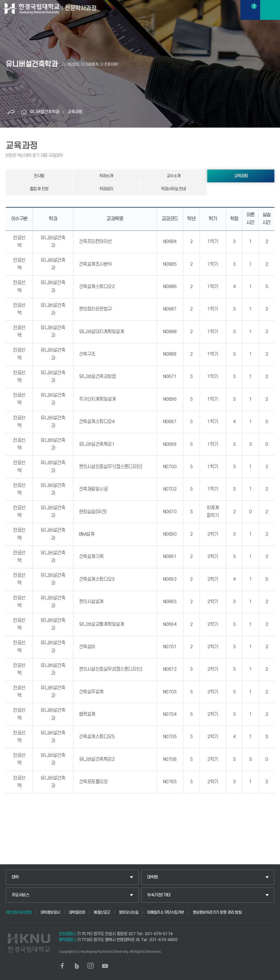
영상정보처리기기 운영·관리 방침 (217, 912)
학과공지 (106, 189)
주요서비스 (21, 895)
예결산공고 (102, 912)
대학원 (153, 877)
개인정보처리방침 (19, 912)
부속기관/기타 (159, 895)
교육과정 (75, 112)
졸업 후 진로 (39, 189)
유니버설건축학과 (44, 112)
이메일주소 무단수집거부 (166, 912)
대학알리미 (77, 912)
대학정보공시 (50, 912)
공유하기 (11, 112)
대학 (15, 877)
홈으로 (24, 112)
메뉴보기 (270, 10)
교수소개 (174, 176)
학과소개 (106, 176)
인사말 (39, 176)
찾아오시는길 (129, 912)
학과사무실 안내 (173, 189)
